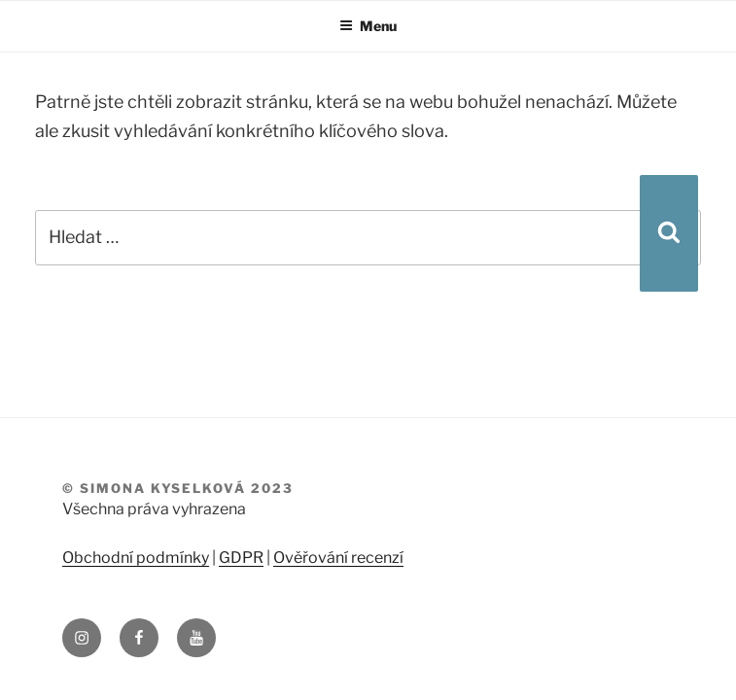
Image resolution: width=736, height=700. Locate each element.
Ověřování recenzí (338, 558)
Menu (368, 26)
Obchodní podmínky (136, 558)
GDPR (241, 558)
